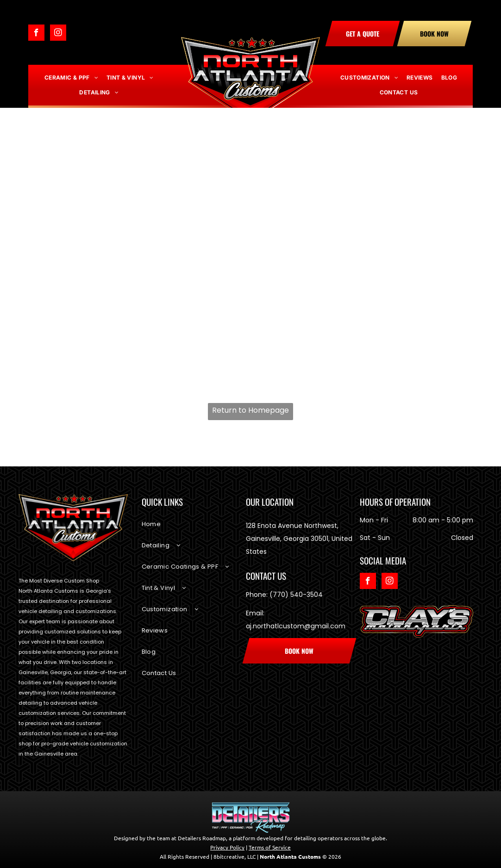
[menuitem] (71, 78)
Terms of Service (270, 847)
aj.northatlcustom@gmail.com (296, 626)
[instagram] (58, 34)
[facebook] (36, 34)
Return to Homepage (250, 410)
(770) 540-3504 (296, 595)
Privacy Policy (227, 847)
